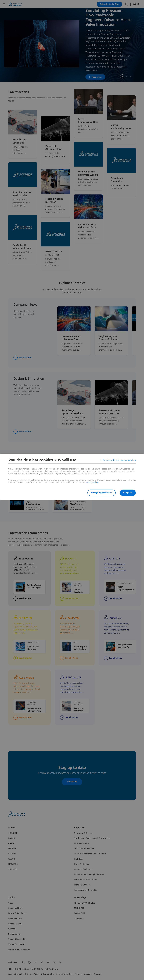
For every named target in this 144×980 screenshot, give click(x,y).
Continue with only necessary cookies (119, 460)
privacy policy (92, 482)
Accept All (128, 493)
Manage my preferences (102, 493)
